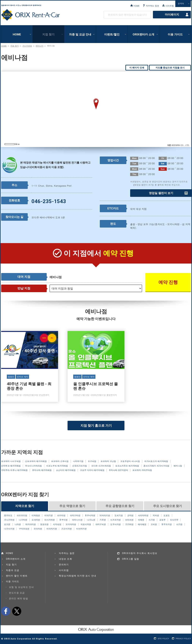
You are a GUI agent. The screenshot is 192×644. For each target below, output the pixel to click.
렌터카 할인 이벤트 (17, 576)
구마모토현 (24, 529)
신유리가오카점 (80, 466)
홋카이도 (8, 516)
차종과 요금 (13, 570)
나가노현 (91, 520)
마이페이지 (172, 15)
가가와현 (129, 524)
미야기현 (49, 516)
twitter (17, 611)
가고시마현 (66, 529)
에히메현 (142, 524)
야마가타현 (75, 516)
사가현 (179, 524)
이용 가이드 (175, 34)
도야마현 (36, 520)
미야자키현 (52, 529)
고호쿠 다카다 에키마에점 (92, 470)
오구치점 (92, 461)
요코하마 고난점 (108, 461)
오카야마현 (71, 524)
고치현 (154, 524)
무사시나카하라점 (33, 466)
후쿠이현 (63, 520)
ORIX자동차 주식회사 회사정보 (140, 553)
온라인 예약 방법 (18, 599)
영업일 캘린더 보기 (161, 193)
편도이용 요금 (17, 593)
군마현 (130, 516)
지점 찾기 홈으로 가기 (96, 426)
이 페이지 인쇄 (137, 68)
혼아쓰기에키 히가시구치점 (156, 466)
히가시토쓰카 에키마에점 (156, 461)
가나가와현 (27, 46)
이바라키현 (105, 516)
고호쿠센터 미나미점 (130, 461)
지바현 (156, 516)
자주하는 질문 (153, 6)
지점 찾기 (48, 34)
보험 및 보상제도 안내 (21, 587)
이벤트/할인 (112, 34)
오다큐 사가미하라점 (101, 466)
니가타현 (23, 520)
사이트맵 (170, 6)
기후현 (103, 520)
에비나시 (39, 46)
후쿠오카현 (166, 524)
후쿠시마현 (90, 516)
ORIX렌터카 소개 (143, 34)
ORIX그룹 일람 (131, 559)
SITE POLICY (163, 639)
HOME (136, 6)
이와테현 (36, 516)
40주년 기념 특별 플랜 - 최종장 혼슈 (30, 366)
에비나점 (178, 466)
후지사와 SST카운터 (118, 470)
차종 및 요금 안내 (80, 34)
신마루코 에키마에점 (11, 466)
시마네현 (57, 524)
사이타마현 (143, 516)
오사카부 (174, 520)
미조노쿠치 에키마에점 (57, 466)
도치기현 (119, 516)
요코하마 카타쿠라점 (142, 470)
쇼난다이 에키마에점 (66, 470)
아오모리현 (22, 516)
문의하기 (64, 565)
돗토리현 (44, 524)
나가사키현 (9, 529)
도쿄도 (167, 516)
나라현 (18, 524)
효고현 (7, 524)
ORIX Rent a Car (30, 15)
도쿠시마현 (115, 524)
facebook (6, 611)
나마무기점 (78, 461)
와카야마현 (30, 524)
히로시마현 (86, 524)
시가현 (152, 520)
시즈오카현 (115, 520)
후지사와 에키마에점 (42, 470)
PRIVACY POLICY (183, 639)
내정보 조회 (65, 559)
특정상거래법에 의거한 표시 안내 (78, 576)
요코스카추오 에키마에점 (127, 466)
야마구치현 (101, 524)
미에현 (141, 520)
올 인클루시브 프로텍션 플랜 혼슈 (96, 366)
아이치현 (129, 520)
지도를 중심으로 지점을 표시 (170, 68)
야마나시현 (77, 520)
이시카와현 (50, 520)
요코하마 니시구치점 (11, 461)
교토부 (162, 520)
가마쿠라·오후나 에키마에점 (14, 470)
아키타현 (61, 516)
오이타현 (38, 529)
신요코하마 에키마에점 (36, 461)
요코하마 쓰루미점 (60, 461)
